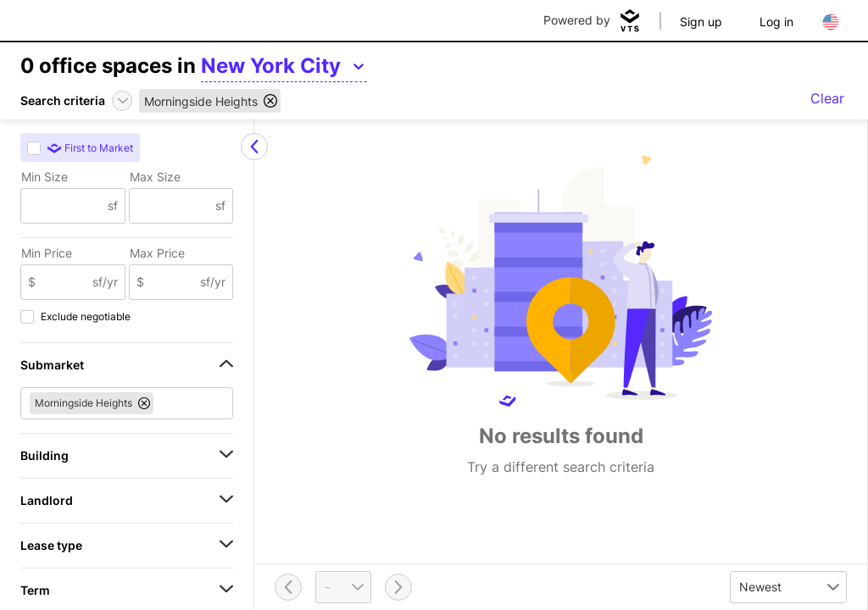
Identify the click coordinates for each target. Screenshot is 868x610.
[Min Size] (64, 206)
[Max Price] (172, 282)
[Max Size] (173, 206)
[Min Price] (64, 282)
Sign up (701, 22)
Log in (776, 22)
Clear (827, 98)
